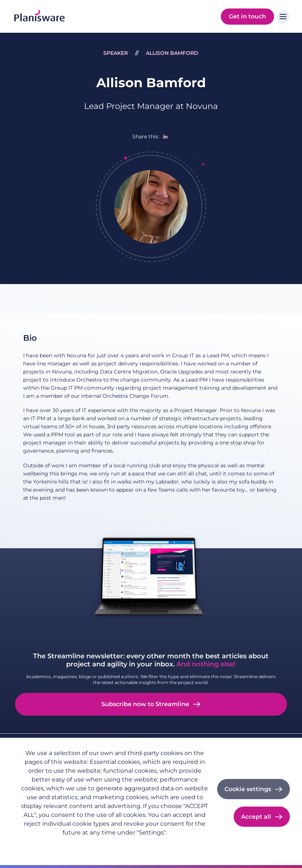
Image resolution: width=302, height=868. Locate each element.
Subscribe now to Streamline (145, 704)
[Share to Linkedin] (165, 137)
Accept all (256, 817)
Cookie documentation (120, 844)
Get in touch (247, 16)
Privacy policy (37, 844)
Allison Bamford (172, 53)
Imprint (73, 844)
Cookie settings (248, 789)
